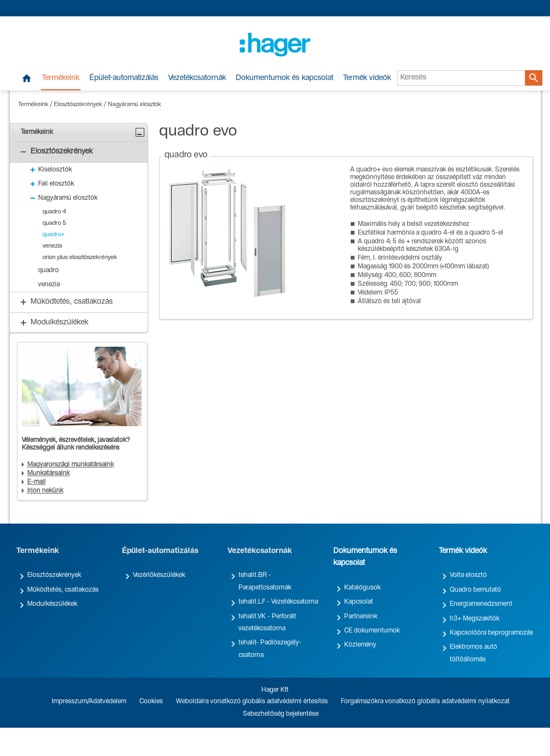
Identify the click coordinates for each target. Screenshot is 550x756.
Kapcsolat (359, 602)
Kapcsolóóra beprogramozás (491, 633)
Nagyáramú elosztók (135, 105)
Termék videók (367, 78)
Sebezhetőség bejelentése (281, 714)
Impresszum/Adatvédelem (89, 702)
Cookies (151, 702)
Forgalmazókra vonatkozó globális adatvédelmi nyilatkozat (425, 702)
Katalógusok (362, 588)
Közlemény (360, 645)
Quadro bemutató (475, 590)
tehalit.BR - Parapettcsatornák (265, 581)
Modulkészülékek (52, 604)
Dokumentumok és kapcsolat (285, 78)
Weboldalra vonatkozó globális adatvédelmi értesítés (252, 702)
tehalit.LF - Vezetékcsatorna (278, 602)
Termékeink (61, 78)
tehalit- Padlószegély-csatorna (270, 649)
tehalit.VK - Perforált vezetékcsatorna (267, 623)
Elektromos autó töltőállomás (473, 653)
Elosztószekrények (78, 105)
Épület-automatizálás (124, 78)
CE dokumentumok (372, 631)
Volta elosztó (468, 575)
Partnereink (361, 617)
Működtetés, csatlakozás (63, 590)
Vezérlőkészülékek (159, 575)
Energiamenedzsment (481, 604)
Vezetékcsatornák (197, 78)
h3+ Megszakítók (475, 619)
